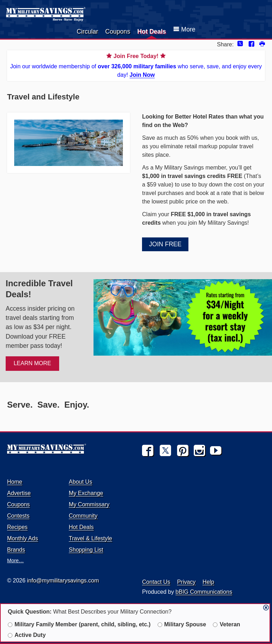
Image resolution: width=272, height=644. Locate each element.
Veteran (226, 624)
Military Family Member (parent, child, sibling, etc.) (79, 624)
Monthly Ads (22, 538)
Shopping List (86, 550)
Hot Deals (151, 31)
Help (208, 582)
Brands (16, 550)
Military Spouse (182, 624)
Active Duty (27, 635)
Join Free (165, 244)
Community (83, 516)
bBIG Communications (204, 592)
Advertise (19, 493)
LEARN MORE (32, 363)
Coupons (118, 31)
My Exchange (86, 493)
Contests (18, 516)
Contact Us (156, 582)
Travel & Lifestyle (90, 538)
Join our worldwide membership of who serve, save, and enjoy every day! (136, 65)
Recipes (17, 527)
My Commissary (89, 504)
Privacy (186, 582)
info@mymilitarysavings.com (63, 580)
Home (15, 482)
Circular (87, 31)
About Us (80, 482)
